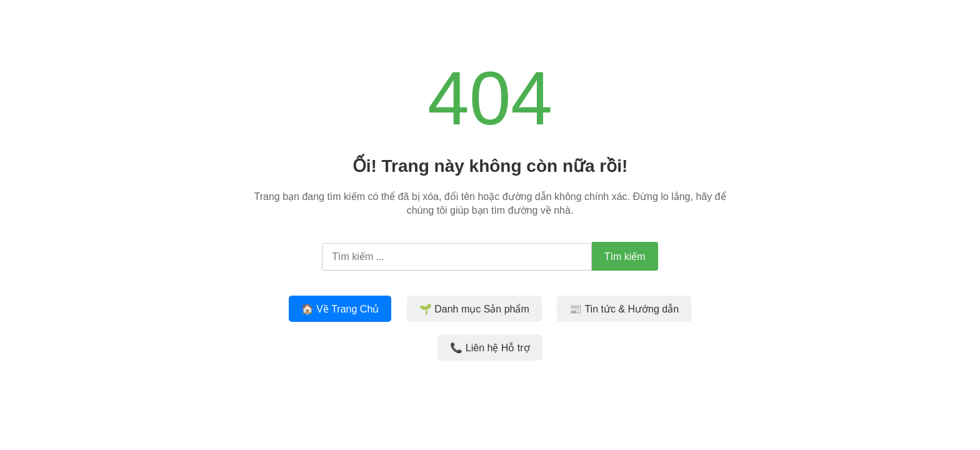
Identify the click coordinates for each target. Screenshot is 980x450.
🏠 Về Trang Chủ (340, 309)
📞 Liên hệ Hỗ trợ (490, 348)
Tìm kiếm (625, 257)
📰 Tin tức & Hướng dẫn (624, 309)
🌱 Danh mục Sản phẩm (474, 309)
